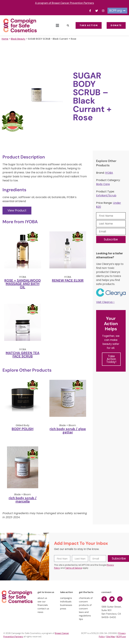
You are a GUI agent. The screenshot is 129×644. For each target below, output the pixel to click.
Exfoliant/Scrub (106, 196)
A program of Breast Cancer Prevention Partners (64, 3)
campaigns (66, 598)
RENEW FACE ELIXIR (68, 280)
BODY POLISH (23, 429)
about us (42, 598)
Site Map (111, 637)
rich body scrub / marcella (23, 500)
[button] (57, 26)
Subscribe (111, 239)
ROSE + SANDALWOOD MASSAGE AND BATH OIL (23, 284)
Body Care (103, 184)
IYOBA (109, 173)
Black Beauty (18, 39)
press (63, 609)
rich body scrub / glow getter (68, 431)
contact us (43, 609)
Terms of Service (74, 568)
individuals (66, 602)
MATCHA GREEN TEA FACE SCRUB (23, 355)
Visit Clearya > (105, 302)
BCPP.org (121, 637)
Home (5, 39)
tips (81, 619)
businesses (66, 605)
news (40, 612)
